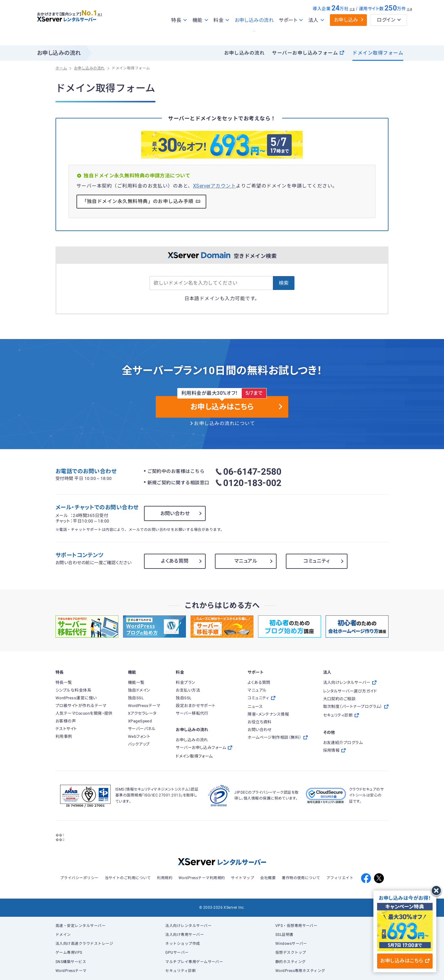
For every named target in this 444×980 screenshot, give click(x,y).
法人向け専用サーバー (185, 935)
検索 (284, 283)
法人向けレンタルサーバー (188, 926)
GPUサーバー (177, 953)
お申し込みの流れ (254, 33)
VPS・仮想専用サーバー (296, 926)
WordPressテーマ (71, 971)
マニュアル (246, 561)
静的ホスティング (291, 962)
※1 (107, 25)
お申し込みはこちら (405, 961)
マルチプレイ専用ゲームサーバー (194, 962)
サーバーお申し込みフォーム (308, 53)
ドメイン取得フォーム (378, 53)
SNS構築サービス (71, 962)
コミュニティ (317, 561)
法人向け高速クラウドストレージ (84, 944)
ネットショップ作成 (183, 944)
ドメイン (63, 935)
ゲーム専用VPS (69, 953)
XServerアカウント (215, 186)
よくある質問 (175, 561)
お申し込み (346, 33)
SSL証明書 (284, 935)
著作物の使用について (301, 878)
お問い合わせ (175, 513)
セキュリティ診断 (181, 971)
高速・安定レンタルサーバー (80, 926)
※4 (409, 22)
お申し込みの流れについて (224, 424)
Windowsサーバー (291, 944)
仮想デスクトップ (291, 953)
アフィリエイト (340, 878)
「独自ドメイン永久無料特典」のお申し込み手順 (142, 201)
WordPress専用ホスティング (300, 971)
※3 (352, 22)
